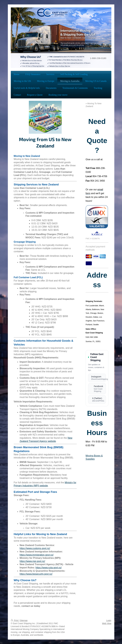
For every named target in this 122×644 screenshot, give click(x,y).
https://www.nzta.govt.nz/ (49, 568)
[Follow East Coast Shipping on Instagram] (97, 378)
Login (109, 620)
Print (15, 620)
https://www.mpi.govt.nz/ (32, 561)
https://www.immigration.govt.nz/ (37, 555)
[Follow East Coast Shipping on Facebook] (97, 389)
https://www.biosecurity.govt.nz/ (36, 574)
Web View (107, 623)
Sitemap (24, 620)
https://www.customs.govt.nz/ (35, 548)
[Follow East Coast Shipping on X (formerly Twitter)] (97, 400)
